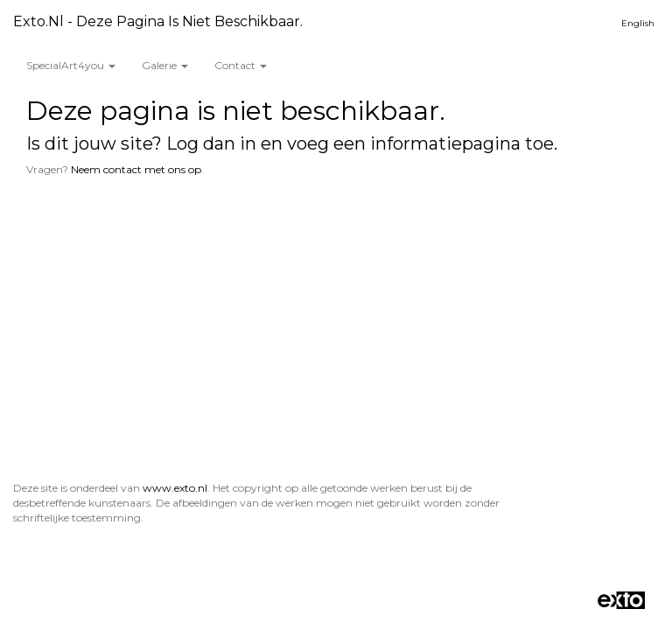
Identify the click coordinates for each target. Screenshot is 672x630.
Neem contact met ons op (136, 169)
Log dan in (211, 143)
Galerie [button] (165, 65)
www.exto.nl (175, 488)
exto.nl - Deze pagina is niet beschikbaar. (158, 21)
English (638, 23)
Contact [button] (241, 65)
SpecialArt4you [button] (71, 65)
